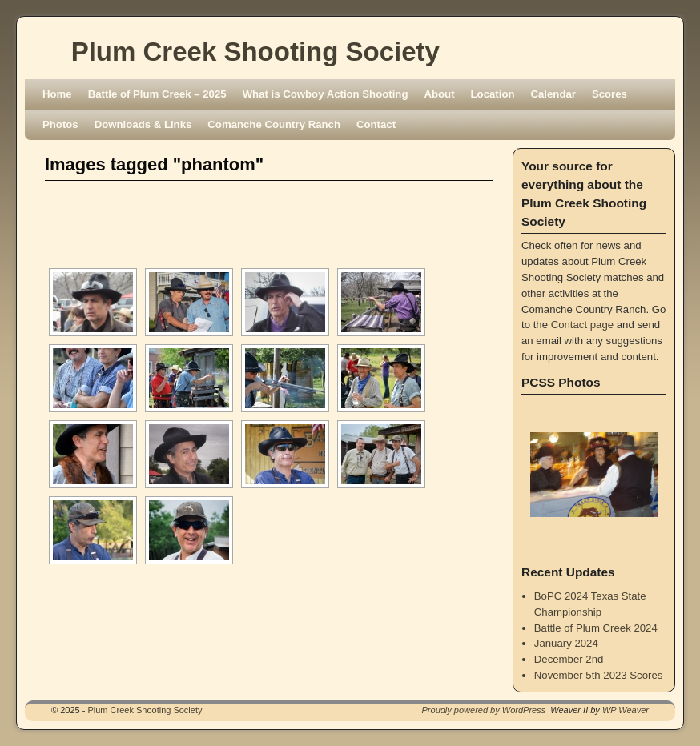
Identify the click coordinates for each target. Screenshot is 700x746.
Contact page (582, 325)
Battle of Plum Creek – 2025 (157, 94)
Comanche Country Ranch (274, 124)
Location (493, 94)
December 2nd (569, 659)
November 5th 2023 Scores (599, 675)
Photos (60, 124)
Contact (376, 124)
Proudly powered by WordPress (484, 710)
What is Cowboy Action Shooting (326, 94)
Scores (609, 94)
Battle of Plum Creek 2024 (596, 628)
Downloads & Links (143, 124)
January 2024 (566, 643)
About (439, 94)
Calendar (553, 94)
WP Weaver (626, 710)
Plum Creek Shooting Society (255, 52)
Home (57, 94)
